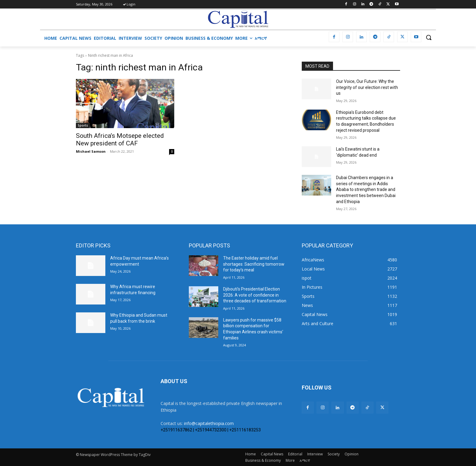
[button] (429, 37)
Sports (83, 125)
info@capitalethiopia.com (209, 423)
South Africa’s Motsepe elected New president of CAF (120, 139)
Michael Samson (91, 151)
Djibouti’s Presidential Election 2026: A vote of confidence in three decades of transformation (255, 295)
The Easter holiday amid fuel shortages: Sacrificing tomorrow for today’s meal (254, 264)
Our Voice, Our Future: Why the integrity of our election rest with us (367, 87)
